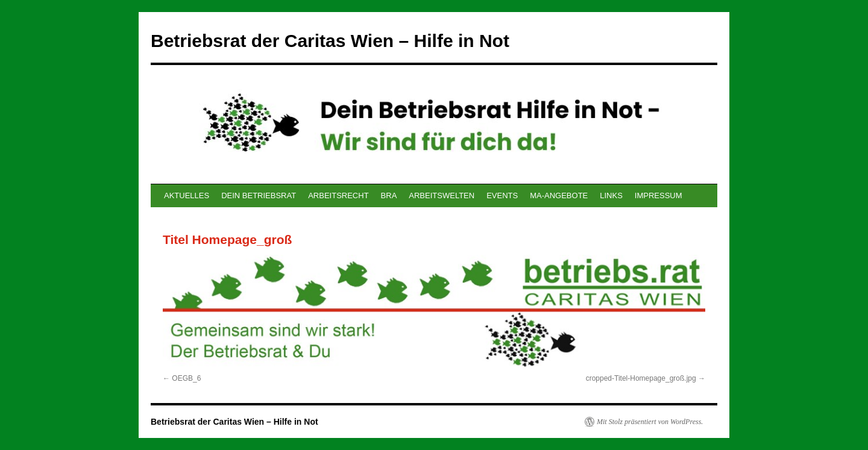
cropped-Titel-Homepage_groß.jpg (641, 378)
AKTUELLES (187, 195)
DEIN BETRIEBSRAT (259, 195)
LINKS (611, 195)
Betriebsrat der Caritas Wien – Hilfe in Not (330, 41)
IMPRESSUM (659, 195)
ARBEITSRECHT (338, 195)
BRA (389, 195)
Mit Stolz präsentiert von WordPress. (650, 422)
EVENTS (502, 195)
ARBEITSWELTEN (442, 195)
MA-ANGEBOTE (559, 195)
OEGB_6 (186, 378)
